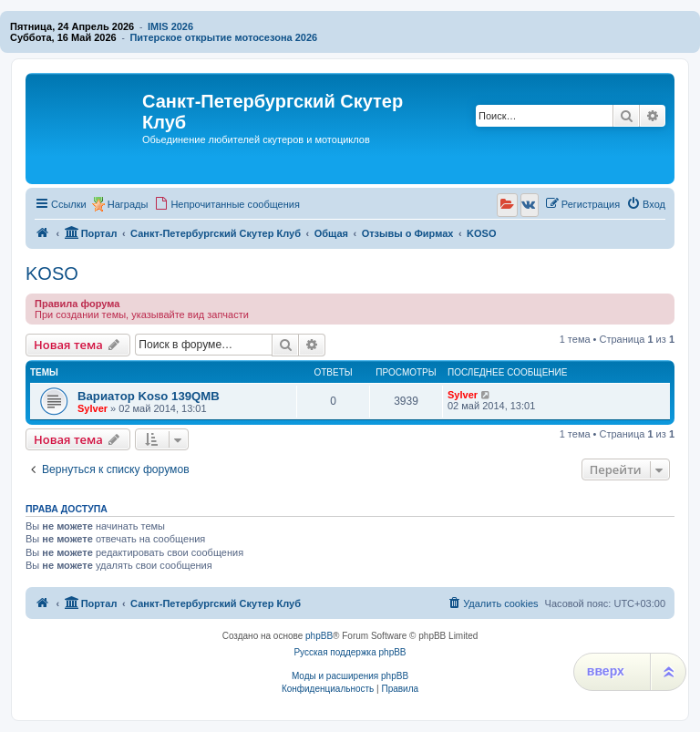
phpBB (319, 636)
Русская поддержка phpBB (350, 652)
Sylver (93, 408)
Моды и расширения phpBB (350, 676)
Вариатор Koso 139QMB (149, 396)
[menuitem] (227, 204)
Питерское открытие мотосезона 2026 (223, 37)
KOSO (52, 273)
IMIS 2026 (170, 26)
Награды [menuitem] (128, 204)
